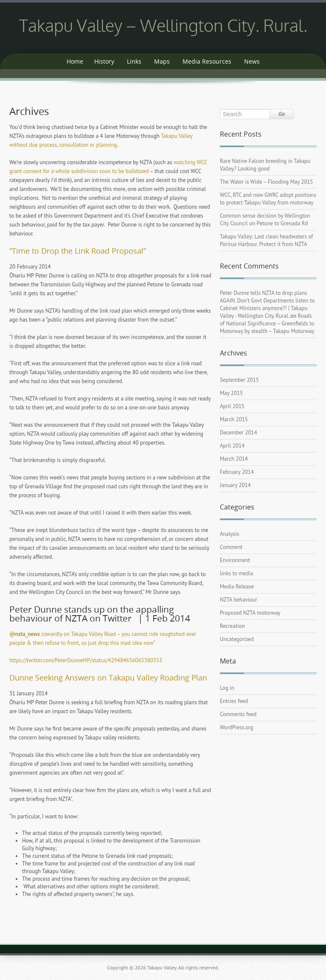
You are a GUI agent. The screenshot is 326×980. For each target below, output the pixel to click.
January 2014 (235, 485)
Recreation (232, 626)
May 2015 (231, 393)
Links (134, 61)
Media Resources (207, 61)
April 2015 (232, 406)
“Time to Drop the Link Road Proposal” (78, 251)
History (104, 61)
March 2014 (234, 459)
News (252, 61)
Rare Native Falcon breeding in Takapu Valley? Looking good (265, 165)
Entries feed (234, 701)
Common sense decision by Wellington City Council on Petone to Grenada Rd (265, 220)
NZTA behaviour (239, 600)
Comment (231, 547)
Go (282, 114)
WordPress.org (237, 727)
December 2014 (239, 433)
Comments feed (238, 714)
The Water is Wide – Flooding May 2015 (267, 182)
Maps (162, 61)
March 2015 (234, 419)
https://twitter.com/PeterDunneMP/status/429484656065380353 (86, 660)
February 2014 (237, 472)
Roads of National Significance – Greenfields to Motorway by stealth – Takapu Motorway (267, 323)
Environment (235, 560)
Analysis (229, 534)
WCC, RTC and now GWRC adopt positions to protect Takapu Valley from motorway (268, 199)
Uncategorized (237, 639)
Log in (227, 688)
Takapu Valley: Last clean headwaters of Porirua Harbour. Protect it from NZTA (266, 240)
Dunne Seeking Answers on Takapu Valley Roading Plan (108, 678)
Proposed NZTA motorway (250, 613)
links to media (236, 573)
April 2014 (232, 446)
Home (75, 61)
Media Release (237, 587)
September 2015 (239, 380)
